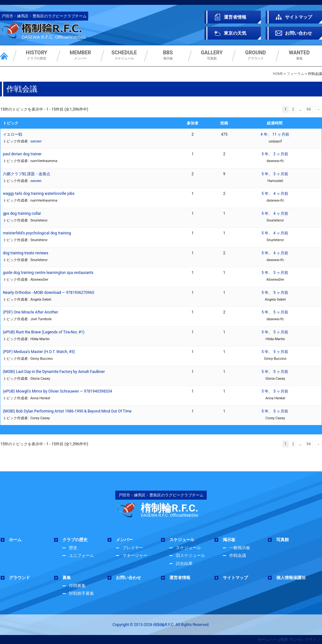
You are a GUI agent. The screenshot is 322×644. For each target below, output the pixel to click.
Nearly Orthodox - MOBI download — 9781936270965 (49, 293)
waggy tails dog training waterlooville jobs (39, 194)
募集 (299, 55)
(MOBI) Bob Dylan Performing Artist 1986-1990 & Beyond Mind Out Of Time (67, 411)
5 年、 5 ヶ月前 (275, 273)
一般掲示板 (240, 548)
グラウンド (256, 55)
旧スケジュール (190, 555)
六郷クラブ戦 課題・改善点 (27, 174)
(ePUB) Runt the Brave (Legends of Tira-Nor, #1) (44, 332)
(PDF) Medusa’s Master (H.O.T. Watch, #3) (39, 352)
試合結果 (184, 563)
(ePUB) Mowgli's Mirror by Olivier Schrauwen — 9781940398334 (57, 391)
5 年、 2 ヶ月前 (275, 154)
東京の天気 (235, 33)
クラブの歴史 (37, 55)
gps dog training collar (22, 213)
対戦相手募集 (81, 593)
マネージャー (135, 555)
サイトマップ (298, 17)
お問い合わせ (298, 33)
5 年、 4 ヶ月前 (275, 194)
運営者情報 (235, 17)
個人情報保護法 (291, 578)
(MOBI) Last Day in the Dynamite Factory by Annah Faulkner (54, 372)
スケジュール (124, 55)
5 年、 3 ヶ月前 (275, 174)
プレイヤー (133, 548)
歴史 (73, 548)
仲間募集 (77, 586)
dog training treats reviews (26, 253)
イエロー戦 (13, 134)
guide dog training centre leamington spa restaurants (48, 273)
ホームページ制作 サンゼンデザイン (289, 639)
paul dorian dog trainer (22, 154)
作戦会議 (238, 555)
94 (309, 109)
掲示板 (168, 55)
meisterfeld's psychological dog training (37, 233)
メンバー (80, 55)
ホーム (15, 540)
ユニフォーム (81, 555)
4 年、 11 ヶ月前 (275, 134)
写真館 (212, 55)
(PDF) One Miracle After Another (30, 312)
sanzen (36, 141)
